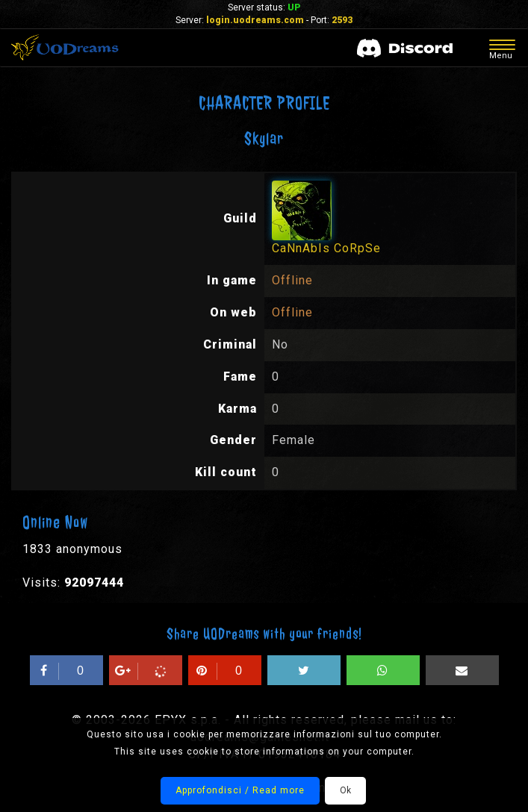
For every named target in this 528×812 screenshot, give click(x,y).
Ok (345, 790)
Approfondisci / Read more (240, 790)
